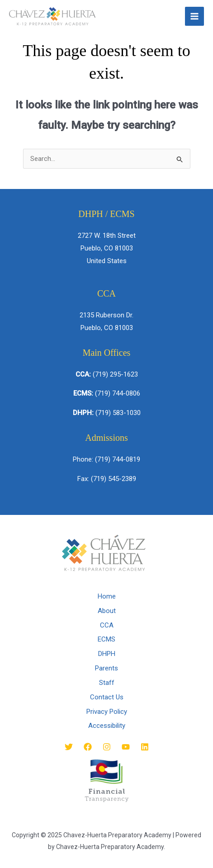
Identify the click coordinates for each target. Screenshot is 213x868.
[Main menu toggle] (195, 17)
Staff (107, 683)
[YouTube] (126, 747)
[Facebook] (88, 747)
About (107, 611)
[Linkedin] (145, 747)
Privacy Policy (107, 712)
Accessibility (107, 726)
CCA (107, 625)
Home (107, 596)
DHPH (107, 654)
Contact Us (107, 697)
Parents (106, 668)
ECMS (106, 639)
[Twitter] (69, 747)
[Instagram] (107, 747)
